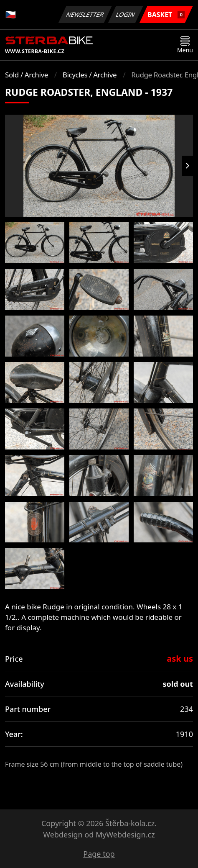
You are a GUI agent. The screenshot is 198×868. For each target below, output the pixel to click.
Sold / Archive (27, 75)
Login (126, 14)
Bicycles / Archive (90, 75)
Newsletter (85, 14)
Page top (99, 854)
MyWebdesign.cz (125, 835)
